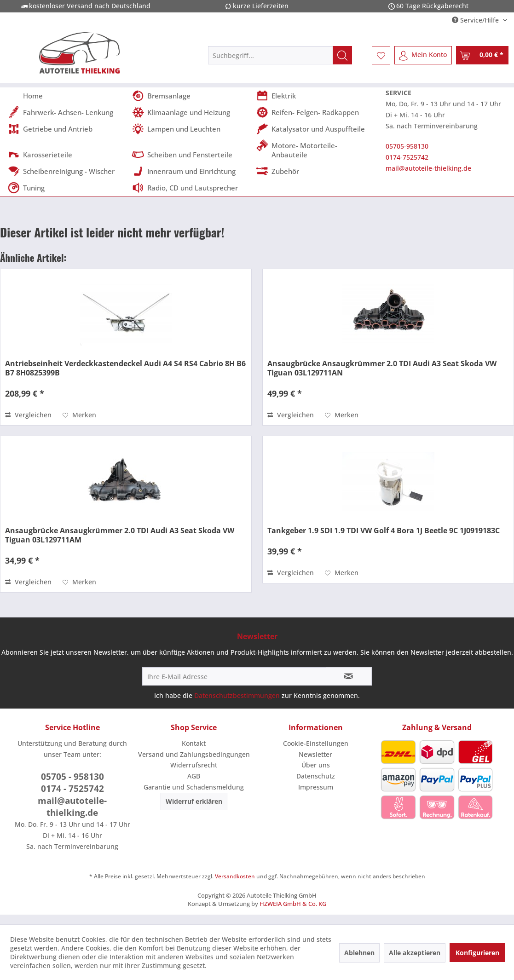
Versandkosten (235, 876)
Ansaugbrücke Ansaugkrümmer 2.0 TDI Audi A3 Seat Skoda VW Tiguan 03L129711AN (382, 368)
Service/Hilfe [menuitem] (476, 20)
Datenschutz (316, 776)
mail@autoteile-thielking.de (428, 168)
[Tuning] (67, 188)
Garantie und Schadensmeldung (194, 787)
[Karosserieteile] (67, 155)
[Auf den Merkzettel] (79, 415)
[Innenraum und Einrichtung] (191, 171)
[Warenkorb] (482, 55)
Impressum (316, 787)
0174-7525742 (407, 157)
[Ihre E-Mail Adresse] (234, 676)
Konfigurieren (477, 953)
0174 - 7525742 (72, 789)
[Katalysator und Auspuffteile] (315, 129)
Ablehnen (359, 953)
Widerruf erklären (194, 801)
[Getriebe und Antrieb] (67, 129)
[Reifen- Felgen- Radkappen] (315, 112)
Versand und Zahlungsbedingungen (194, 754)
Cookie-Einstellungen (316, 743)
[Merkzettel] (381, 55)
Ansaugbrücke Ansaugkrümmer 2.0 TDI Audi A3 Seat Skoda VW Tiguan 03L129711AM (120, 535)
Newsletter (315, 754)
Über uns (316, 765)
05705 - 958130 (72, 777)
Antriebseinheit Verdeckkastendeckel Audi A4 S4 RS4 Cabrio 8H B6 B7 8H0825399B (125, 368)
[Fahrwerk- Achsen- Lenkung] (67, 112)
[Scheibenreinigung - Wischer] (67, 171)
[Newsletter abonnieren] (349, 676)
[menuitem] (280, 55)
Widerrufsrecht (194, 765)
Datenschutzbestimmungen (237, 695)
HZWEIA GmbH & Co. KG (293, 904)
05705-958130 (407, 146)
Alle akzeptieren (415, 953)
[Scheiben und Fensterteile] (191, 155)
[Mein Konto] (423, 55)
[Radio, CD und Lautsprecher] (191, 188)
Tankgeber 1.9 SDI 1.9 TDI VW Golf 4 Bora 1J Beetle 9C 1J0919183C (384, 530)
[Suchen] (342, 55)
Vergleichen (28, 415)
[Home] (67, 96)
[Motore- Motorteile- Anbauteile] (315, 150)
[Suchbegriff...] (280, 55)
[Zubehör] (315, 171)
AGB (194, 776)
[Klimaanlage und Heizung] (191, 112)
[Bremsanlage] (191, 96)
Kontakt (194, 743)
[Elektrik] (315, 96)
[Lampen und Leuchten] (191, 129)
